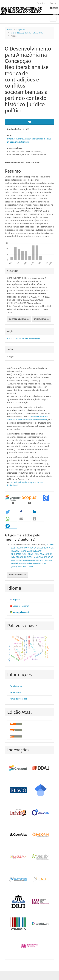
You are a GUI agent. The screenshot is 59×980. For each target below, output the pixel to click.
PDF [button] (29, 122)
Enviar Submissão (18, 575)
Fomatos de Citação (19, 319)
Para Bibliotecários (18, 699)
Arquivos (21, 30)
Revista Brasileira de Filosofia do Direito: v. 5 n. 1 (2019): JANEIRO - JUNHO (31, 563)
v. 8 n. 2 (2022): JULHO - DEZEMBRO (27, 33)
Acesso (53, 3)
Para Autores (16, 692)
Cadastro (41, 3)
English (16, 599)
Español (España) (21, 606)
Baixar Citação (42, 319)
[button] (11, 512)
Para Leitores (16, 686)
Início (10, 30)
